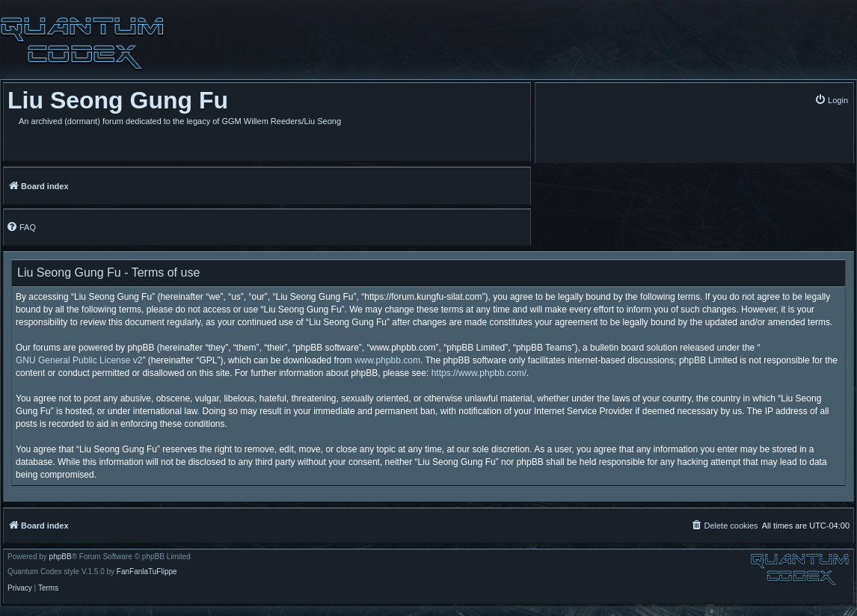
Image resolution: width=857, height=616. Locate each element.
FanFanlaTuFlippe (147, 572)
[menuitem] (831, 100)
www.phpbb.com (387, 360)
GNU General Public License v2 (79, 360)
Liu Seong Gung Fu (118, 100)
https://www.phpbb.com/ (479, 373)
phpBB (61, 557)
